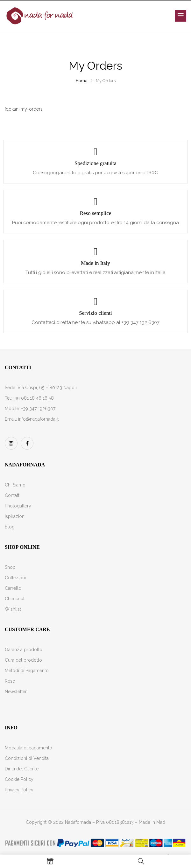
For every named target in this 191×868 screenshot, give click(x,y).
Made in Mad (152, 822)
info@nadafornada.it (38, 419)
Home (81, 81)
